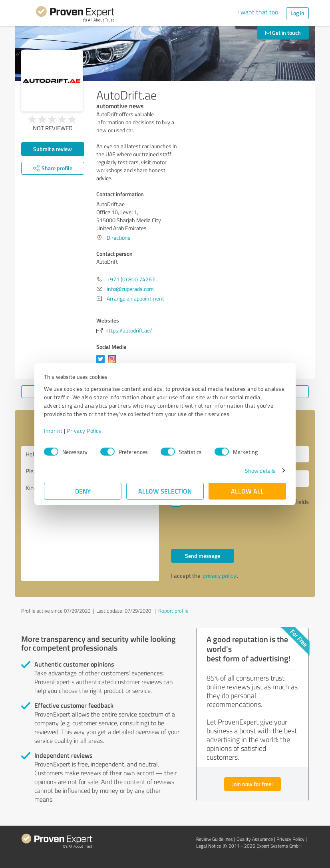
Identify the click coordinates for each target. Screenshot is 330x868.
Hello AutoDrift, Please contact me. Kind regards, (90, 514)
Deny (83, 491)
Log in (297, 13)
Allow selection (165, 491)
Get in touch (283, 33)
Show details (260, 471)
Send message (203, 556)
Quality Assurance (255, 839)
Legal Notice (209, 846)
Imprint (53, 431)
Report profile (173, 611)
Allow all (247, 491)
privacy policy (219, 576)
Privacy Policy (84, 431)
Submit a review (53, 149)
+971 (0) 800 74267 (131, 279)
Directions (119, 238)
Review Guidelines (215, 839)
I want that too (258, 12)
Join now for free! (252, 784)
